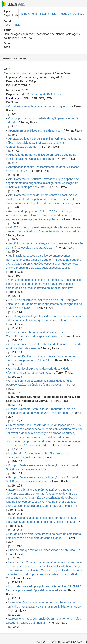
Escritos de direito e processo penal (28, 73)
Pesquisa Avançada (72, 14)
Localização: (14, 98)
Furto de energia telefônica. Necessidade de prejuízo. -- (43, 550)
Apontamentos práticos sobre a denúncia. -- (36, 130)
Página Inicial (49, 14)
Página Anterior (28, 14)
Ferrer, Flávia (12, 25)
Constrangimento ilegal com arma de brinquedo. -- (40, 106)
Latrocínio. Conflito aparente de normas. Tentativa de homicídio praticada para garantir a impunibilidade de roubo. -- (45, 606)
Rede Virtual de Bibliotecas (44, 94)
